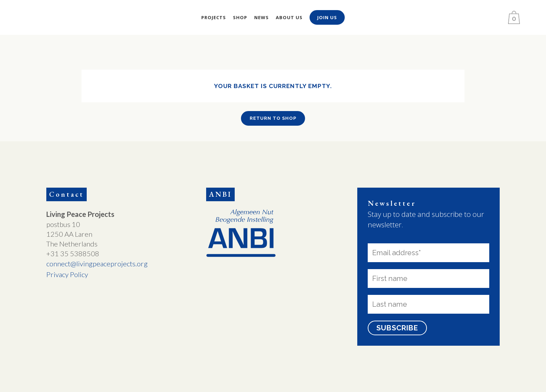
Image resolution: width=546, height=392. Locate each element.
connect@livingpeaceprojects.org (97, 264)
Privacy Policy (67, 274)
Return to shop (273, 118)
